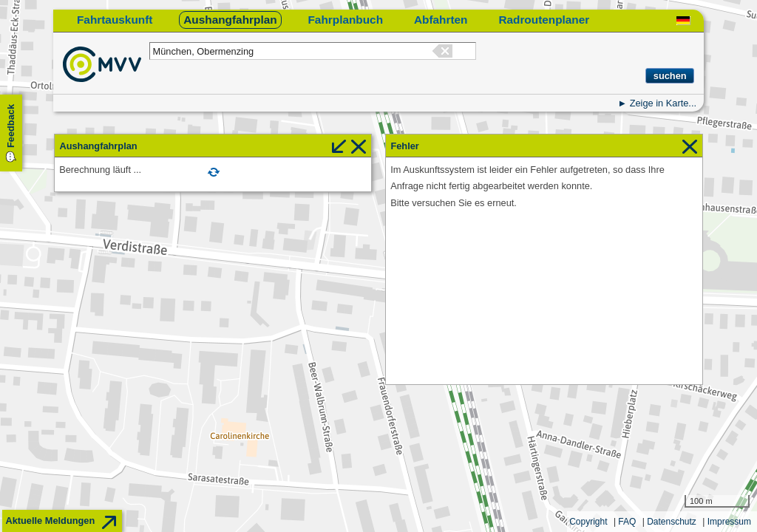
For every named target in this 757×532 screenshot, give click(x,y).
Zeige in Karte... (663, 103)
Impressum (729, 522)
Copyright (588, 522)
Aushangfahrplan (230, 20)
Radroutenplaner (544, 20)
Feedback (11, 126)
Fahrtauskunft (115, 20)
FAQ (627, 522)
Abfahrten (441, 20)
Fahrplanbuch (345, 20)
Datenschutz (672, 522)
